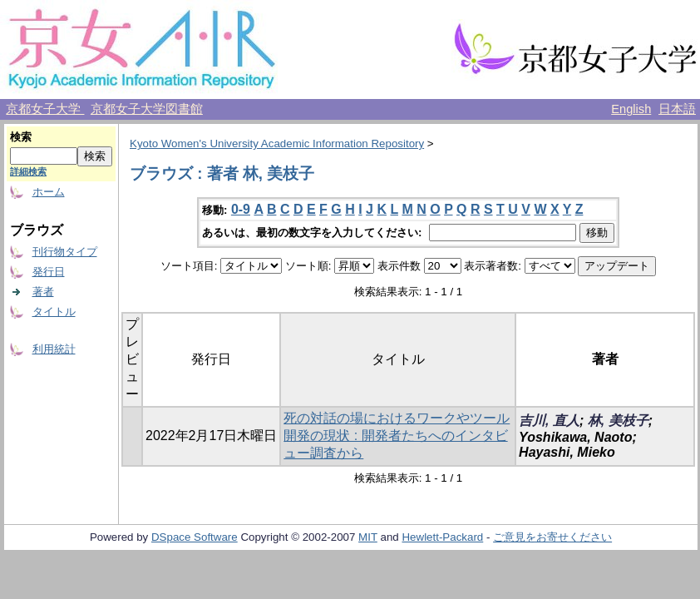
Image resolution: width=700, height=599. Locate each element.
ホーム (49, 192)
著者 (43, 292)
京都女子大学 (45, 109)
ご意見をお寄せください (552, 537)
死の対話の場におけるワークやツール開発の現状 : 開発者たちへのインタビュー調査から (397, 436)
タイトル (54, 312)
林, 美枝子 (618, 421)
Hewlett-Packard (442, 537)
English (631, 109)
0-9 (241, 209)
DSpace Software (195, 537)
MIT (368, 537)
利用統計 (54, 349)
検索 (21, 137)
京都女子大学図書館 (147, 109)
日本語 (677, 109)
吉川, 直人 (549, 421)
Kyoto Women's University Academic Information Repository (277, 144)
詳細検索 (28, 171)
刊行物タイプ (65, 252)
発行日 (49, 272)
